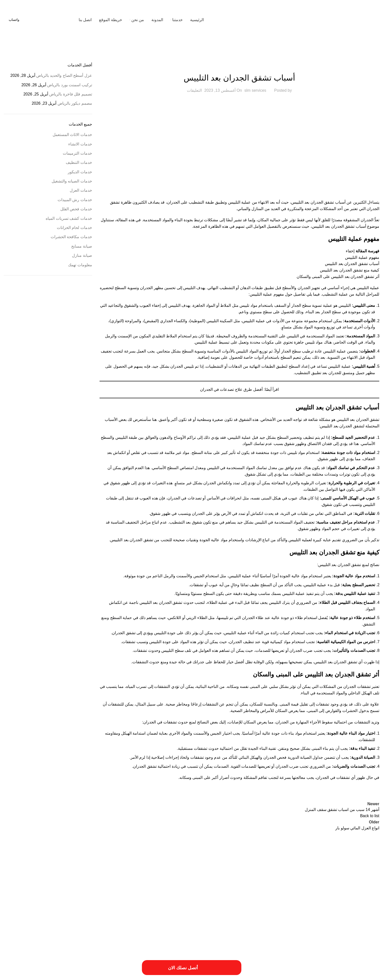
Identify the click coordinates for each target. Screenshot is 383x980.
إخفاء (350, 251)
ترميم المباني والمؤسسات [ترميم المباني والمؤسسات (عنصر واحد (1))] (151, 893)
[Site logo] (348, 20)
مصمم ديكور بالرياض (75, 103)
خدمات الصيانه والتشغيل (72, 181)
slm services (255, 90)
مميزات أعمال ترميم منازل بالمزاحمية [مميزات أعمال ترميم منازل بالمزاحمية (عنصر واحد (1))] (278, 910)
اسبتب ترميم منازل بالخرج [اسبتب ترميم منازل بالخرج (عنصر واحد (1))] (194, 883)
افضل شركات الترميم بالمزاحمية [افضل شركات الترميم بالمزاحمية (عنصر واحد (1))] (128, 883)
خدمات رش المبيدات (75, 200)
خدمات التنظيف (79, 162)
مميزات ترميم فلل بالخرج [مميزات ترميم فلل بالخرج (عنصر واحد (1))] (212, 910)
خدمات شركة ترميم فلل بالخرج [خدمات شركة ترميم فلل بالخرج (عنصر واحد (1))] (362, 903)
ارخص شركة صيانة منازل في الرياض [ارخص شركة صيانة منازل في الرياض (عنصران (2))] (324, 881)
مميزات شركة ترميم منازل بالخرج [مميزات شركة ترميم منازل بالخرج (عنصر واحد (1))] (136, 910)
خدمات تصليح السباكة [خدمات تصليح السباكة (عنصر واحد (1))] (24, 893)
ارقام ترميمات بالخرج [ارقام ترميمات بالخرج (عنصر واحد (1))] (255, 883)
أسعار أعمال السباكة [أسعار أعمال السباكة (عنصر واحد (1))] (342, 874)
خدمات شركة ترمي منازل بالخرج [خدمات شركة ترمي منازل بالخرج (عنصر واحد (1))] (280, 903)
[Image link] (53, 947)
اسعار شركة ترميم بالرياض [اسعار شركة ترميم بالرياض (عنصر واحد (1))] (163, 883)
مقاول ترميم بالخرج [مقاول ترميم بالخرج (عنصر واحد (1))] (341, 910)
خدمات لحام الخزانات (74, 228)
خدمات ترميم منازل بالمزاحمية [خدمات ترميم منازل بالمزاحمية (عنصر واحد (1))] (55, 893)
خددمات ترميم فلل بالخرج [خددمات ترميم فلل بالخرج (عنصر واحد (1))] (119, 893)
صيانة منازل (82, 255)
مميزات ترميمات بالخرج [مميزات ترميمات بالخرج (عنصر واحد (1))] (242, 910)
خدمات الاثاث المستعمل (72, 135)
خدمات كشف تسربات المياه (69, 218)
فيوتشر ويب (14, 974)
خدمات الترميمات (77, 153)
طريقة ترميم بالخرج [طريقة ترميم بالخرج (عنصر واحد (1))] (186, 903)
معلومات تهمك (80, 265)
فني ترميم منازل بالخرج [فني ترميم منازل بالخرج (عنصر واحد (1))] (48, 903)
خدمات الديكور (80, 172)
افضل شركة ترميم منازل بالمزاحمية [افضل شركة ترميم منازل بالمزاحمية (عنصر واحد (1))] (88, 883)
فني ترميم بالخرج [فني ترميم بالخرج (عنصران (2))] (90, 902)
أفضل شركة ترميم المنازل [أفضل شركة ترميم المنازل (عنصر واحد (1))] (208, 874)
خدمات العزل (81, 190)
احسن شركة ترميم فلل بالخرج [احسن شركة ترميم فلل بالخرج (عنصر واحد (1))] (174, 874)
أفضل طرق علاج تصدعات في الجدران (231, 389)
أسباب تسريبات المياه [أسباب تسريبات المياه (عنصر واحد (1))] (367, 874)
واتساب (14, 20)
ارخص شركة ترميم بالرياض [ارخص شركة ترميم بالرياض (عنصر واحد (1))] (139, 874)
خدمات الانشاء (239, 65)
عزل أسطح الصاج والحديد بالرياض (64, 75)
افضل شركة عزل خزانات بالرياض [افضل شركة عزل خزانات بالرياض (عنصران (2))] (218, 891)
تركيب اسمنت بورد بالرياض (70, 85)
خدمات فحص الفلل (76, 209)
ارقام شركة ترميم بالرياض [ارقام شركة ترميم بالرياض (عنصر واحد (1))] (226, 883)
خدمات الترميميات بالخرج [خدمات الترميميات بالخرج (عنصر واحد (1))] (88, 893)
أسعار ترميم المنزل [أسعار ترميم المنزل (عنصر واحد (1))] (318, 874)
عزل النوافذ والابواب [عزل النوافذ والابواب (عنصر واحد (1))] (130, 903)
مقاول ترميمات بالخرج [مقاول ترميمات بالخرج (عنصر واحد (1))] (367, 910)
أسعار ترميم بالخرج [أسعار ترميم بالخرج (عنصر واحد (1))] (294, 874)
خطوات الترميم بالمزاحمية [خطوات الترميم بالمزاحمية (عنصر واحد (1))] (214, 903)
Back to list (370, 816)
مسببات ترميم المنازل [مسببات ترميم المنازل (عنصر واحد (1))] (21, 903)
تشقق (374, 420)
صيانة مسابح (82, 246)
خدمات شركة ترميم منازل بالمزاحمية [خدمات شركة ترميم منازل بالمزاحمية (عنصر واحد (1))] (321, 903)
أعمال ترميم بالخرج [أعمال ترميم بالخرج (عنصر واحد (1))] (271, 874)
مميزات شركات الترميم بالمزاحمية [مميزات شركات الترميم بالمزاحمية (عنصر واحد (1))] (176, 910)
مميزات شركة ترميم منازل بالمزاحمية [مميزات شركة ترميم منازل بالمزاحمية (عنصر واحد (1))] (94, 910)
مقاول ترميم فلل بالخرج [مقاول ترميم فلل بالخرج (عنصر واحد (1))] (314, 910)
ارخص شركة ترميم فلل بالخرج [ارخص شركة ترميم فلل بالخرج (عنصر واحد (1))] (105, 874)
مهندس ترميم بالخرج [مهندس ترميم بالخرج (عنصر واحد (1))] (60, 910)
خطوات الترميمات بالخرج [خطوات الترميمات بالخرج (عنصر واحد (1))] (245, 903)
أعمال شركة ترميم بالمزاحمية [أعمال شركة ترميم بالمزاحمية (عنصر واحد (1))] (241, 874)
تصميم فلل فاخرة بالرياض (70, 94)
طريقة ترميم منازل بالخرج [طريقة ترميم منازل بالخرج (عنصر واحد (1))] (158, 903)
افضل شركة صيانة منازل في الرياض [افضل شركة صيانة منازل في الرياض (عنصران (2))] (325, 891)
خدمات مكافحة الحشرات (71, 237)
